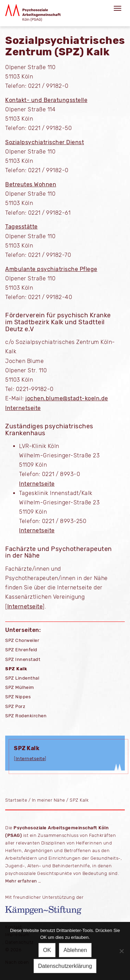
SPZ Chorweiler (22, 640)
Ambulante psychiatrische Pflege (51, 269)
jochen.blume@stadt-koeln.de (67, 398)
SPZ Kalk (16, 669)
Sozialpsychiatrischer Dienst (45, 142)
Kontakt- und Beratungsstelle (46, 100)
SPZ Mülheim (20, 687)
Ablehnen (75, 950)
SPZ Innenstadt (23, 659)
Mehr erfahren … (23, 881)
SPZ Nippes (18, 697)
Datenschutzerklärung (65, 966)
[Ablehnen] (121, 951)
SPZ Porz (15, 706)
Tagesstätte (21, 227)
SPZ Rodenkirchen (26, 716)
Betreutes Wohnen (31, 184)
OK (47, 950)
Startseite (16, 800)
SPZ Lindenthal (22, 678)
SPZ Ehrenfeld (21, 650)
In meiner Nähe (49, 800)
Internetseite (23, 408)
